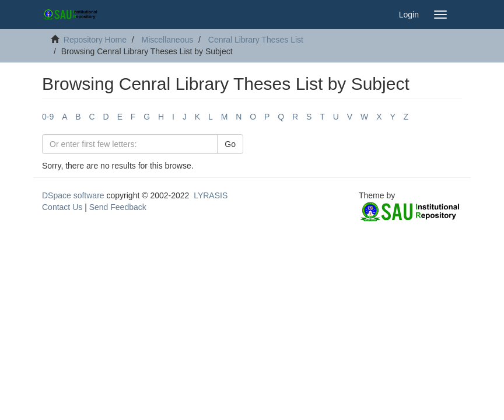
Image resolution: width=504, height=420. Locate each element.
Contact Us (62, 207)
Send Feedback (118, 207)
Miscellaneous (168, 40)
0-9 (48, 117)
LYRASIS (211, 195)
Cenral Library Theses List (256, 40)
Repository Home (95, 40)
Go (230, 144)
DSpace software (73, 195)
